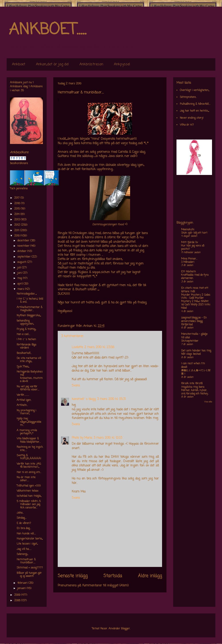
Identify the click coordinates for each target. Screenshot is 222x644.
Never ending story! (192, 118)
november (24, 246)
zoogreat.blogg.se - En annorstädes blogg (194, 320)
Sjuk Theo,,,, (23, 367)
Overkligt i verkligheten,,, (194, 90)
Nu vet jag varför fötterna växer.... (28, 388)
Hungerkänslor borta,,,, (30, 539)
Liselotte (77, 347)
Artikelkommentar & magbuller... (30, 309)
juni (20, 273)
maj (20, 278)
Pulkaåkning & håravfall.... (195, 104)
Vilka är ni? (187, 125)
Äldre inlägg (150, 576)
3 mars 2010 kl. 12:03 (108, 438)
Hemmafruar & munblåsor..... (26, 561)
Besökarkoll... (24, 353)
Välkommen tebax (28, 491)
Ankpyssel (122, 64)
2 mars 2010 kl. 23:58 (99, 347)
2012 (18, 225)
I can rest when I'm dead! (193, 365)
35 (22, 91)
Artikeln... (22, 405)
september (24, 257)
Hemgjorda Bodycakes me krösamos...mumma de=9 (30, 377)
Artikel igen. (24, 400)
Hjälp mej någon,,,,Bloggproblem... (29, 422)
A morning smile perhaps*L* (27, 432)
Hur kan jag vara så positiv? (193, 247)
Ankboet (19, 64)
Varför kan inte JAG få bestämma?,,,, (29, 466)
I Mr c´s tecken (26, 339)
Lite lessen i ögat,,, (27, 544)
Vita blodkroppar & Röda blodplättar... (29, 440)
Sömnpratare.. (188, 97)
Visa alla (208, 402)
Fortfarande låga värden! (26, 346)
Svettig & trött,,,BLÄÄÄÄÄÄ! (29, 457)
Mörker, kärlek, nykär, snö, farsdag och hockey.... (195, 392)
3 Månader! (188, 262)
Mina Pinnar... (189, 259)
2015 (17, 209)
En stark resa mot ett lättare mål (195, 290)
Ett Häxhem (188, 272)
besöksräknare (19, 163)
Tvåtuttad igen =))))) (29, 486)
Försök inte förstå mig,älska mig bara (193, 385)
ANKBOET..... (48, 30)
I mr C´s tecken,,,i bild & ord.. (30, 301)
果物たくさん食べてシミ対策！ (196, 372)
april (20, 284)
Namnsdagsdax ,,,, (27, 294)
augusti (22, 262)
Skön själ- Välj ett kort (194, 233)
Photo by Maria (82, 438)
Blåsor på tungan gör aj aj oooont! (29, 575)
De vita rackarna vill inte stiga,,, (29, 360)
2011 (17, 231)
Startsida (113, 576)
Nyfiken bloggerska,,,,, (29, 316)
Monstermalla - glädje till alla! (194, 336)
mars (21, 289)
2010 (17, 236)
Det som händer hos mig (196, 351)
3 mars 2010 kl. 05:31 (111, 399)
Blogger (125, 629)
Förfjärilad (187, 325)
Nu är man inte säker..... (26, 479)
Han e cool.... (23, 334)
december (24, 241)
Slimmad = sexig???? (30, 568)
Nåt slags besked (191, 354)
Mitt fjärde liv (190, 242)
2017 (17, 198)
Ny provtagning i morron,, (26, 412)
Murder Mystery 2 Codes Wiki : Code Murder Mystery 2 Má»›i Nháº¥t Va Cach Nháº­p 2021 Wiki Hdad (196, 302)
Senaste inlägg (73, 576)
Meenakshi (188, 230)
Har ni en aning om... (29, 472)
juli (20, 268)
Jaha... (20, 513)
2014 (17, 214)
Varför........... (23, 395)
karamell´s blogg (84, 399)
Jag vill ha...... (24, 549)
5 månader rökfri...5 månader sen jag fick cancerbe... (29, 505)
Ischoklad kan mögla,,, (29, 496)
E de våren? (24, 523)
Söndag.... (22, 518)
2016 (18, 204)
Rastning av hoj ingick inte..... (30, 449)
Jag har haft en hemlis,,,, (194, 111)
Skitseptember (190, 341)
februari (23, 583)
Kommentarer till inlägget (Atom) (106, 586)
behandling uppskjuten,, (25, 322)
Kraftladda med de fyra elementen (195, 277)
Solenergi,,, (22, 554)
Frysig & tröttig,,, (26, 329)
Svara (76, 386)
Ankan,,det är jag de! (52, 64)
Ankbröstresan (91, 64)
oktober (22, 251)
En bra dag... (24, 528)
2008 (18, 601)
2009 (18, 595)
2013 (17, 220)
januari (22, 588)
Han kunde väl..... (26, 534)
